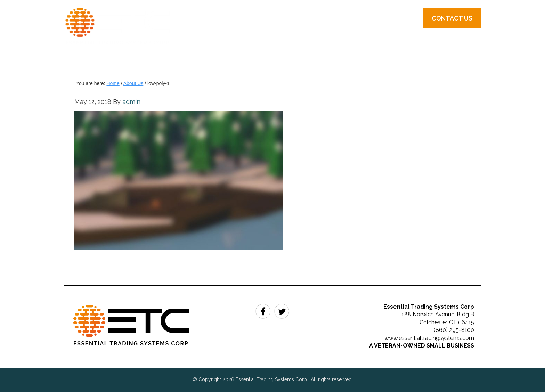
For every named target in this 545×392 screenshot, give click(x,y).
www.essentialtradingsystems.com (429, 338)
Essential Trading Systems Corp (125, 38)
